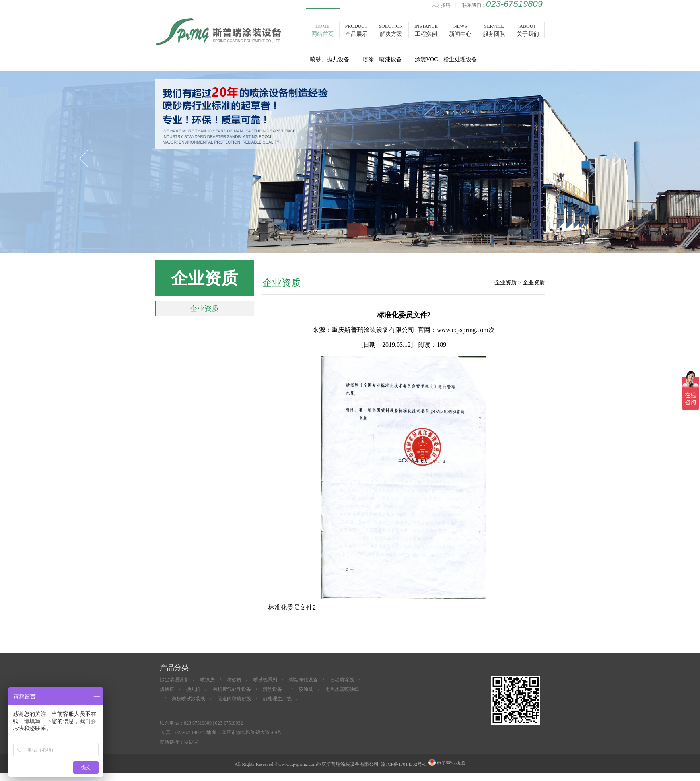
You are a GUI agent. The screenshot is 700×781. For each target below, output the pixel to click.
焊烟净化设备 (303, 680)
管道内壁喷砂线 (234, 699)
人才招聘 (441, 5)
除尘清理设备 (174, 680)
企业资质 (204, 309)
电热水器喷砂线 (342, 689)
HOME (323, 30)
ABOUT (528, 30)
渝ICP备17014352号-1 (403, 764)
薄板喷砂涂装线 (189, 699)
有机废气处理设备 (232, 689)
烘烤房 (167, 689)
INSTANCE (426, 30)
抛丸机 (193, 689)
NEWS (460, 30)
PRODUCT (356, 30)
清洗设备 (275, 689)
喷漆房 (208, 680)
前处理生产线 (277, 699)
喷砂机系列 (265, 680)
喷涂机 (306, 689)
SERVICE (494, 30)
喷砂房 (221, 41)
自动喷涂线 (342, 680)
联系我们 (472, 5)
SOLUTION (391, 30)
